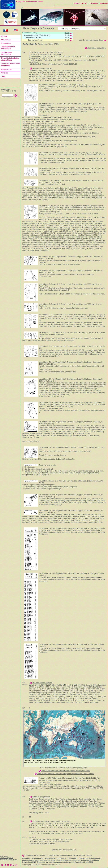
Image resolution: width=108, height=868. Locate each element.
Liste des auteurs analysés (42, 68)
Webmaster (4, 856)
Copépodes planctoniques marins (30, 2)
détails (67, 33)
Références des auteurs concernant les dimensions (51, 821)
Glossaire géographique (41, 797)
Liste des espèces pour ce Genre (91, 40)
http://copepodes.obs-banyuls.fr (61, 862)
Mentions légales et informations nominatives (8, 859)
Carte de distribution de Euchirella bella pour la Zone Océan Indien (66, 771)
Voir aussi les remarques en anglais (42, 843)
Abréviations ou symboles (97, 48)
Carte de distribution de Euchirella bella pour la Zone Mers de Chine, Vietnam (66, 774)
